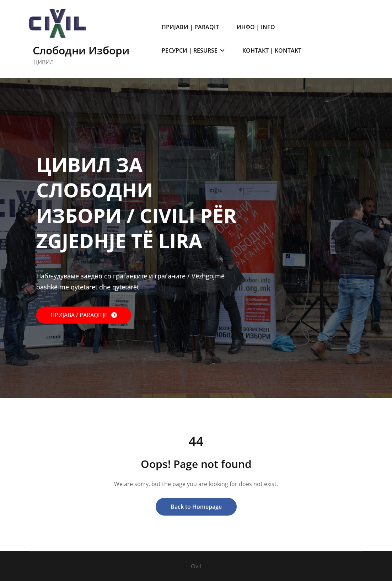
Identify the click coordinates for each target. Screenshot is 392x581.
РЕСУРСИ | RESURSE (193, 50)
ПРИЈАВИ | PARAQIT (190, 27)
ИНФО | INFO (256, 27)
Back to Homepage (196, 507)
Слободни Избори (81, 50)
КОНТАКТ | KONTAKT (272, 50)
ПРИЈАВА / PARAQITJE (80, 315)
